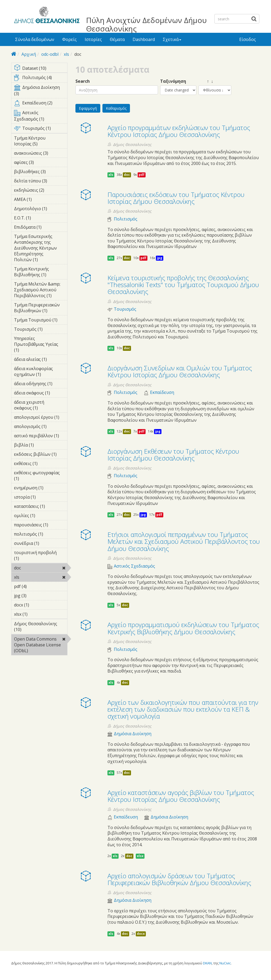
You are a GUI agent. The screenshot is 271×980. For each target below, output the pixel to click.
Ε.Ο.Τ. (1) (39, 218)
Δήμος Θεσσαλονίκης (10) (41, 627)
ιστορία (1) (41, 498)
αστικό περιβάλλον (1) (41, 436)
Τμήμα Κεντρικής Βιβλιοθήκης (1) (41, 273)
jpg (160, 258)
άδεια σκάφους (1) (41, 394)
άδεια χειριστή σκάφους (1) (41, 406)
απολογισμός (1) (41, 427)
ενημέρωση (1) (41, 489)
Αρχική (29, 54)
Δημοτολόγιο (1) (41, 209)
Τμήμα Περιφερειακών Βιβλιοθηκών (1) (41, 309)
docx (141, 934)
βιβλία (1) (41, 446)
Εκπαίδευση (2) (41, 104)
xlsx (140, 856)
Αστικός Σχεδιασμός (134, 566)
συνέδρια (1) (41, 544)
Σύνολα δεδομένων (35, 39)
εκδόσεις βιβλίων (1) (41, 455)
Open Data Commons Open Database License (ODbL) (41, 646)
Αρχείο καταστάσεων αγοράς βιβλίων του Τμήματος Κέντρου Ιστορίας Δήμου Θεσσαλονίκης (181, 796)
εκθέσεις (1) (41, 464)
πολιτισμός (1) (41, 535)
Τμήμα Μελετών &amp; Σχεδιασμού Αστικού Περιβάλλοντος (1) (41, 291)
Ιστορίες (93, 39)
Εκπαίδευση (162, 392)
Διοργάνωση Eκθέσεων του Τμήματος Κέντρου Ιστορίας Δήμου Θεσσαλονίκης (173, 455)
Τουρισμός (125, 309)
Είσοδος (248, 39)
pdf (142, 175)
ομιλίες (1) (41, 516)
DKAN (207, 963)
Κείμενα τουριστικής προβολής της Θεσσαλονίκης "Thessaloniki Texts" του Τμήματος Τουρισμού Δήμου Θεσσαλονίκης (183, 285)
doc (35, 568)
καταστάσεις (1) (41, 507)
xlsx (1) (36, 614)
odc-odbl (50, 54)
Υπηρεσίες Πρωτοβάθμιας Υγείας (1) (41, 345)
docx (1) (37, 605)
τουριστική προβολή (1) (41, 556)
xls (66, 54)
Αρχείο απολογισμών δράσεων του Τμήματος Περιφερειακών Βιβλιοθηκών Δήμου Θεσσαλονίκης (179, 879)
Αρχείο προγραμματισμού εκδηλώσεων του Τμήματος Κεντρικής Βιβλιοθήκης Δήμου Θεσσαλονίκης (183, 628)
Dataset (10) (41, 69)
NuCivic (225, 963)
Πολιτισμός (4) (41, 79)
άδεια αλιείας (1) (41, 360)
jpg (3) (35, 596)
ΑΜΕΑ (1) (40, 199)
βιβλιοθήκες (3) (41, 172)
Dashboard (144, 39)
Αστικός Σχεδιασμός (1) (41, 117)
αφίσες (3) (41, 163)
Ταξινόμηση (173, 81)
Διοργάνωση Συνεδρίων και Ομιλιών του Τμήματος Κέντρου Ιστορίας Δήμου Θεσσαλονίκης (180, 371)
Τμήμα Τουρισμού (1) (41, 321)
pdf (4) (35, 586)
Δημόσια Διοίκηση (133, 734)
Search (83, 81)
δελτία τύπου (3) (41, 182)
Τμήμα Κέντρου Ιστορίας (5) (41, 142)
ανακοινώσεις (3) (41, 154)
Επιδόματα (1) (41, 228)
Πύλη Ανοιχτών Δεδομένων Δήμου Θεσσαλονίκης (146, 24)
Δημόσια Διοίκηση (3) (41, 91)
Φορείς (69, 39)
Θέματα (117, 39)
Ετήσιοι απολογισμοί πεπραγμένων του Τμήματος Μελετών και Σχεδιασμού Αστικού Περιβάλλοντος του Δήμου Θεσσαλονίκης (184, 541)
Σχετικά (172, 39)
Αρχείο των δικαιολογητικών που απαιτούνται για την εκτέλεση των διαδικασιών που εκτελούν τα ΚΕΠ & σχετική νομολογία (183, 709)
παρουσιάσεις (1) (41, 526)
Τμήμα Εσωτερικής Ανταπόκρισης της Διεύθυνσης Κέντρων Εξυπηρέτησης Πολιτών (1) (41, 249)
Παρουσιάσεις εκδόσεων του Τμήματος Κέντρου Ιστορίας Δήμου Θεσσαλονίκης (176, 198)
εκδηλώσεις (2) (41, 191)
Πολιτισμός (126, 219)
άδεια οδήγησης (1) (41, 384)
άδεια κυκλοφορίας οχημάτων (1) (41, 372)
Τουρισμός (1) (41, 129)
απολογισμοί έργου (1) (41, 418)
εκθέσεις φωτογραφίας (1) (41, 476)
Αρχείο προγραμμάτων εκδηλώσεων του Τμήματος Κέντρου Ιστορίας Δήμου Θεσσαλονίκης (179, 131)
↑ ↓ (206, 81)
